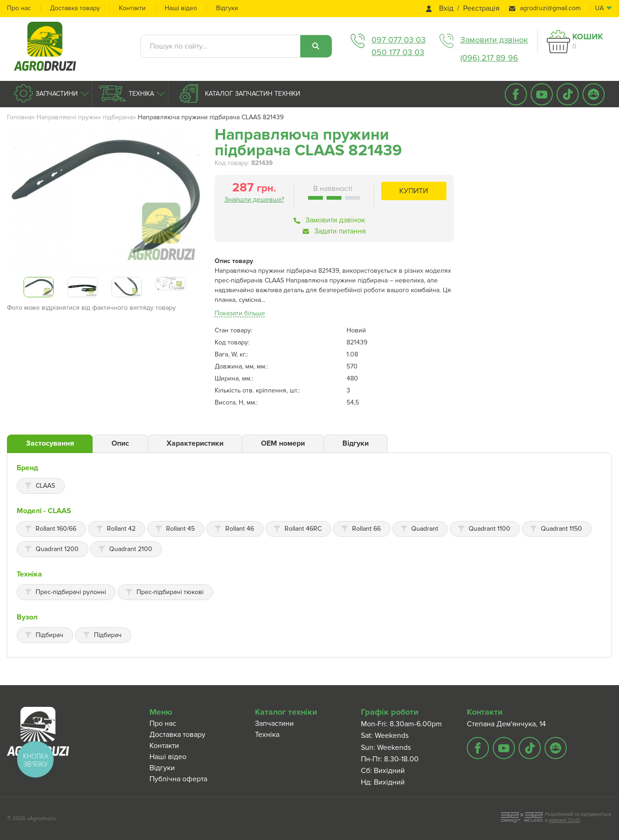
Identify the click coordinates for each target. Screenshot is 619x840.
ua (599, 8)
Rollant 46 (240, 529)
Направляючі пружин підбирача (85, 117)
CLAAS (45, 486)
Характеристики (195, 443)
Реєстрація (481, 9)
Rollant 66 (366, 529)
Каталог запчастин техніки (252, 94)
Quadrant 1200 (57, 549)
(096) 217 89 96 (489, 58)
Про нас (19, 8)
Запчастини (56, 94)
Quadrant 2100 (131, 549)
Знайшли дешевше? (254, 199)
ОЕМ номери (283, 443)
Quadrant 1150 (561, 529)
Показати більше (240, 313)
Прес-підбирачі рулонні (71, 592)
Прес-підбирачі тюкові (170, 592)
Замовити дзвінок (494, 40)
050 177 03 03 (398, 52)
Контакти (132, 8)
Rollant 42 (121, 529)
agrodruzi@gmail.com (550, 8)
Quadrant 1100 (489, 529)
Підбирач (50, 635)
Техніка (140, 94)
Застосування (50, 443)
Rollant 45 (180, 529)
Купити (414, 191)
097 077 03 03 (399, 40)
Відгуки (227, 8)
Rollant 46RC (303, 529)
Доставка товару (75, 8)
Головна (19, 117)
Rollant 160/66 (56, 529)
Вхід (446, 9)
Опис (120, 443)
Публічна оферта (178, 779)
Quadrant (425, 529)
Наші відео (181, 8)
